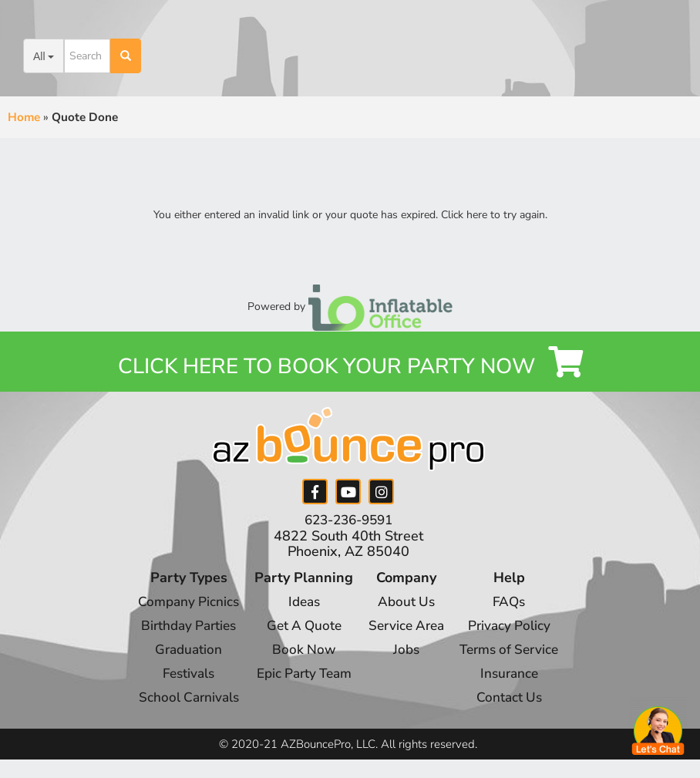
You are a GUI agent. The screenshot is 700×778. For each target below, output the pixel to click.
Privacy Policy (516, 631)
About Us (407, 608)
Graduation (180, 655)
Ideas (300, 608)
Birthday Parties (180, 631)
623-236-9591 (348, 527)
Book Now (299, 655)
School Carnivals (180, 701)
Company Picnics (180, 608)
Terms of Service (516, 655)
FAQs (515, 608)
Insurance (515, 678)
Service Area (407, 631)
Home (24, 117)
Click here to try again (493, 215)
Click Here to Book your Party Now (350, 368)
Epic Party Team (300, 678)
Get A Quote (299, 631)
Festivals (180, 678)
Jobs (406, 655)
